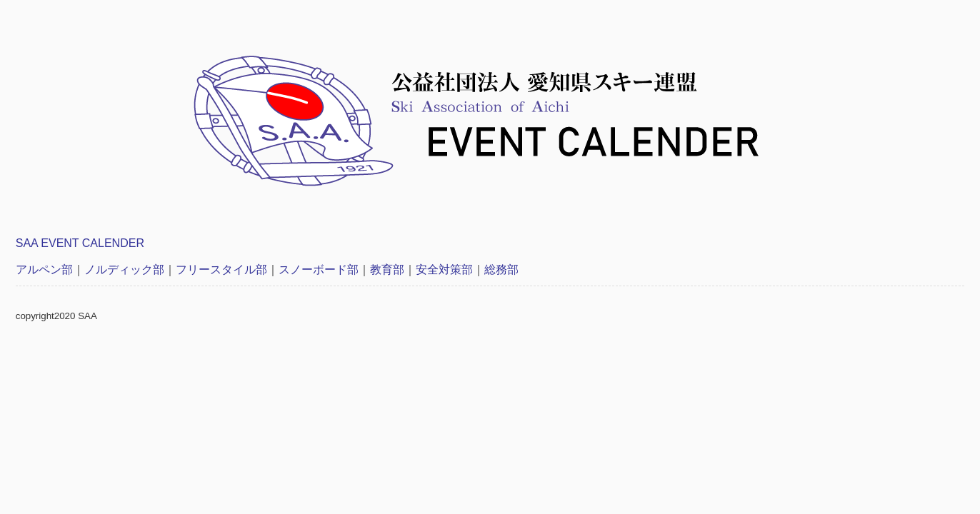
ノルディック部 (124, 269)
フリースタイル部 (221, 269)
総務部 (501, 269)
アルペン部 (44, 269)
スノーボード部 (319, 269)
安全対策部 (444, 269)
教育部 (387, 269)
